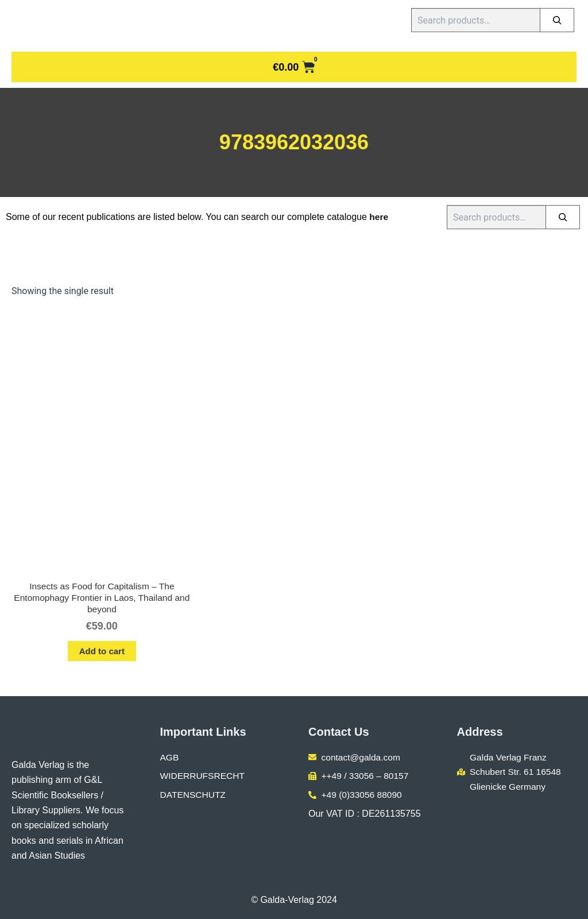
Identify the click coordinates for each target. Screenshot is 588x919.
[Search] (557, 20)
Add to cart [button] (102, 653)
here (379, 217)
